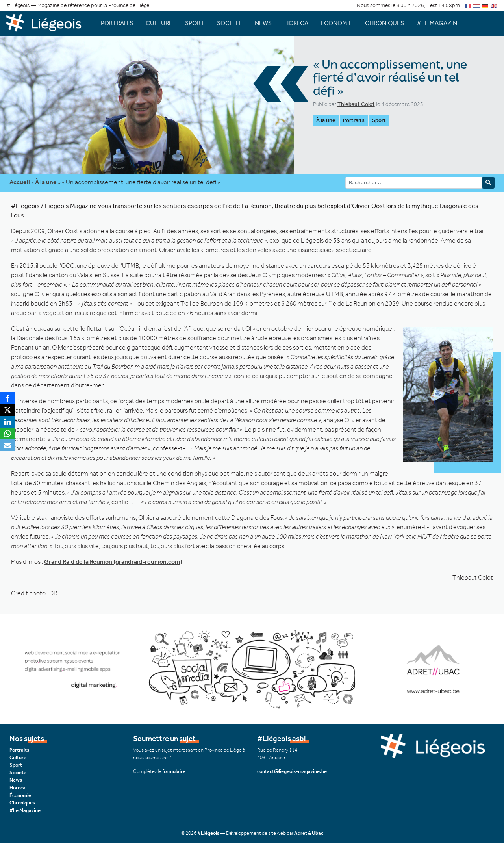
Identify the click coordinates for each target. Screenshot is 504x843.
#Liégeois (208, 833)
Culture (159, 23)
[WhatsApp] (7, 434)
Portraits (117, 23)
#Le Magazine (439, 23)
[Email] (7, 445)
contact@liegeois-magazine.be (292, 771)
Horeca (296, 23)
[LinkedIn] (7, 422)
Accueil (20, 182)
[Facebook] (7, 398)
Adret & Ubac (309, 833)
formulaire (174, 771)
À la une (326, 120)
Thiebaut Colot (356, 104)
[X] (7, 410)
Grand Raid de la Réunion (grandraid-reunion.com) (113, 562)
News (263, 23)
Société (230, 23)
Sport (195, 23)
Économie (337, 23)
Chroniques (384, 23)
